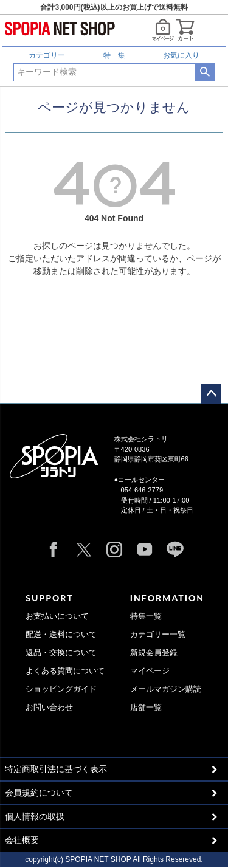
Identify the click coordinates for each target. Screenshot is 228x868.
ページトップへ (211, 394)
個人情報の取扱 (35, 816)
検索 (205, 72)
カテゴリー (47, 55)
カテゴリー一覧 (158, 635)
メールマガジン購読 (166, 689)
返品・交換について (61, 653)
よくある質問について (65, 671)
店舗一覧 (146, 708)
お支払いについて (57, 616)
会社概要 (22, 840)
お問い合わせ (49, 708)
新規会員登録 (154, 653)
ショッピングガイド (61, 689)
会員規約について (39, 793)
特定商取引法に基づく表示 (56, 769)
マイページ (150, 671)
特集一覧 (146, 616)
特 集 (114, 55)
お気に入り (181, 55)
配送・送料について (61, 635)
